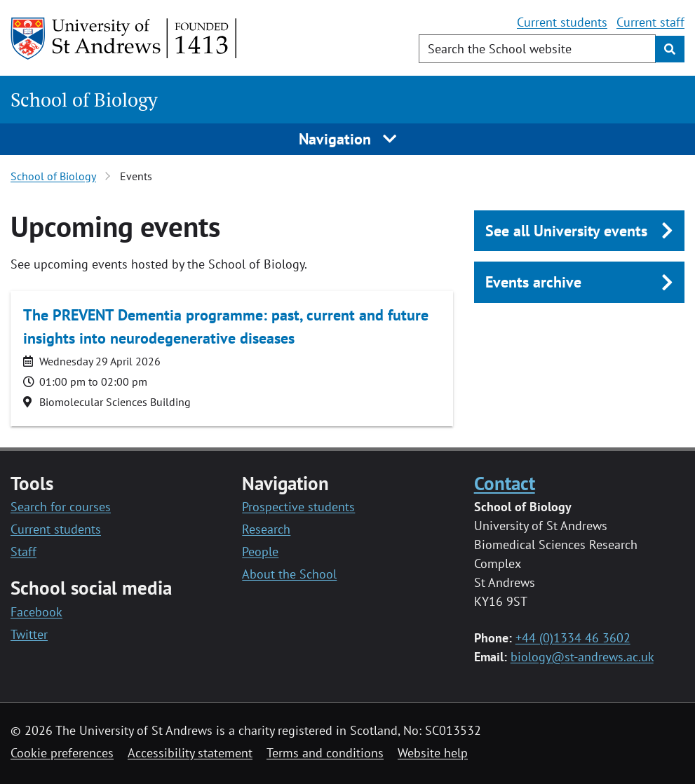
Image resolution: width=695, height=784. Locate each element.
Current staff (650, 22)
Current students (562, 22)
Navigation (347, 139)
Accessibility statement (190, 753)
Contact (505, 483)
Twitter (29, 634)
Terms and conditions (325, 753)
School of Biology (84, 100)
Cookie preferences (62, 753)
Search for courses (61, 507)
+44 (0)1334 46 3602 (573, 638)
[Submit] (670, 49)
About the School (289, 574)
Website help (433, 753)
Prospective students (298, 507)
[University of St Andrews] (124, 39)
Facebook (36, 612)
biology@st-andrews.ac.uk (582, 657)
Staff (23, 552)
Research (266, 529)
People (260, 552)
